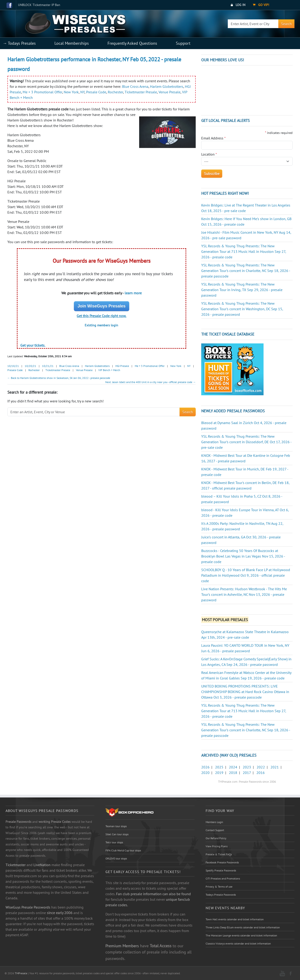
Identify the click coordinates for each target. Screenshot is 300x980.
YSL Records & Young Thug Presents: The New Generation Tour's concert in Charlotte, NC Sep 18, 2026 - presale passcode (246, 271)
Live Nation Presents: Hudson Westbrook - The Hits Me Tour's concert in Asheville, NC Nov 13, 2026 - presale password (244, 594)
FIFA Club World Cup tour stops (123, 850)
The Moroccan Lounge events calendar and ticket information (241, 935)
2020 (205, 773)
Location (209, 154)
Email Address (213, 138)
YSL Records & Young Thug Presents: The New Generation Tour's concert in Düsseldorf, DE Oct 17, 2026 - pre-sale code (246, 442)
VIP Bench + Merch (109, 370)
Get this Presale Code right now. (101, 316)
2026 (205, 767)
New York (71, 92)
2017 (247, 773)
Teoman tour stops (116, 826)
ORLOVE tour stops (116, 858)
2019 (219, 773)
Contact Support (215, 830)
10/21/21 (48, 366)
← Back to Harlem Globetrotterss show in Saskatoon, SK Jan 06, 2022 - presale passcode (59, 378)
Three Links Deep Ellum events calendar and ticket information (243, 927)
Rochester (115, 92)
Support (183, 43)
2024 (233, 767)
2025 (219, 767)
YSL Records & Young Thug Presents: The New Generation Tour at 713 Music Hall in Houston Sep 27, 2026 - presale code (244, 251)
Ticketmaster (16, 865)
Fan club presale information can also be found (153, 894)
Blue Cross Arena (135, 86)
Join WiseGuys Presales (102, 306)
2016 (261, 773)
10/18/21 (13, 366)
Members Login (214, 822)
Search (286, 24)
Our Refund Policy (216, 838)
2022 (261, 767)
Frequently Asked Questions (132, 43)
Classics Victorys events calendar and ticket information (238, 943)
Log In (238, 5)
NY (82, 92)
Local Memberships (72, 43)
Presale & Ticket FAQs (219, 854)
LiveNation (42, 865)
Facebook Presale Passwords (222, 862)
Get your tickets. (33, 345)
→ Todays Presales (19, 43)
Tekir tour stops (114, 842)
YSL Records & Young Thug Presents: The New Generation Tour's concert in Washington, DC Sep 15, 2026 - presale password (242, 309)
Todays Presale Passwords (221, 895)
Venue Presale (169, 92)
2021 (275, 767)
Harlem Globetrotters (167, 86)
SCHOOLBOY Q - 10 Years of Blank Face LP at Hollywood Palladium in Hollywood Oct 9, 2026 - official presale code (246, 575)
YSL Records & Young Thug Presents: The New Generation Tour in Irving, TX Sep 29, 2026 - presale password (242, 290)
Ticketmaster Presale (141, 92)
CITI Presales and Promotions (223, 878)
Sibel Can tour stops (117, 834)
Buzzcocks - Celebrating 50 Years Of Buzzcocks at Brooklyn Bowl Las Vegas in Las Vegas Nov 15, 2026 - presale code (243, 556)
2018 (233, 773)
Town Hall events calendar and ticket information (235, 919)
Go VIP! (261, 5)
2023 (247, 767)
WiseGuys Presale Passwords (28, 907)
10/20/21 (30, 366)
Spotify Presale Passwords (221, 870)
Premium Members (122, 946)
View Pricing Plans (217, 846)
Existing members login (101, 325)
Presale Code (96, 92)
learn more (133, 293)
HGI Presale (122, 366)
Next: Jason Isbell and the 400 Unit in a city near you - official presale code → (150, 382)
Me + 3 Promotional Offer (42, 92)
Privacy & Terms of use (219, 887)
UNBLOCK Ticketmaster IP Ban (39, 5)
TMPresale (21, 973)
